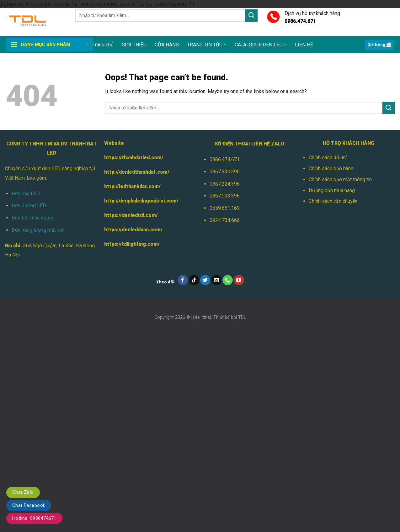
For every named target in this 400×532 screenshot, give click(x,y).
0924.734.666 (225, 220)
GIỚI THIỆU (134, 45)
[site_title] (201, 317)
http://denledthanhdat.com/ (137, 172)
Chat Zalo (23, 492)
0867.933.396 (225, 196)
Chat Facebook (29, 505)
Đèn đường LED (29, 205)
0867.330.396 (225, 172)
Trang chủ (103, 45)
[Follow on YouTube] (239, 280)
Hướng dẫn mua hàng (332, 190)
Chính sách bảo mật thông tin (340, 179)
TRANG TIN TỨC (207, 45)
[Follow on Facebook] (183, 280)
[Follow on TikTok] (194, 280)
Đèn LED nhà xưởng (33, 218)
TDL (242, 317)
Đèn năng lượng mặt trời (38, 230)
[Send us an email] (217, 280)
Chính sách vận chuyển (333, 201)
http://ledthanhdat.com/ (132, 186)
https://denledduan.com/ (133, 230)
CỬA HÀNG (167, 45)
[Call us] (228, 280)
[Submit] (251, 16)
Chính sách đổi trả (328, 158)
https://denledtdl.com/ (131, 215)
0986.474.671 (225, 159)
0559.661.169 (225, 208)
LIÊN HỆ (304, 45)
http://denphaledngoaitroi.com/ (141, 201)
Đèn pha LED (26, 194)
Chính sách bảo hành (331, 169)
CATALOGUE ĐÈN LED (261, 45)
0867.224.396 (225, 184)
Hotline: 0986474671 (34, 518)
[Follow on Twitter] (205, 280)
